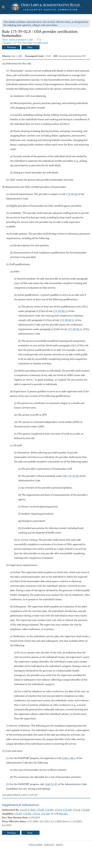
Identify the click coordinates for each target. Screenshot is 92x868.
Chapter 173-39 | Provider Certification (25, 43)
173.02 (40, 810)
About (60, 845)
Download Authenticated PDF (72, 56)
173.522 (67, 810)
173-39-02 (72, 194)
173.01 (32, 810)
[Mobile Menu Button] (3, 7)
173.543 (85, 810)
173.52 (58, 810)
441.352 (63, 814)
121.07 (23, 810)
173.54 (76, 810)
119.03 (48, 56)
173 (39, 40)
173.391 (49, 810)
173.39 (18, 814)
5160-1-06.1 (69, 758)
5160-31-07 (51, 784)
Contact (49, 845)
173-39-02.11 (60, 311)
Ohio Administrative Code (17, 40)
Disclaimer (36, 845)
